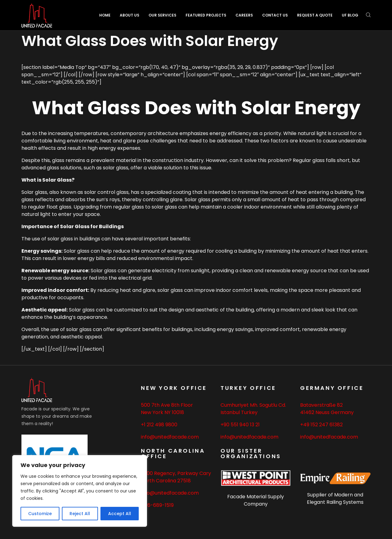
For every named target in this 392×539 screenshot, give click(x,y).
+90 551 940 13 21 (240, 425)
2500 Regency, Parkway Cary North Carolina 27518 (176, 477)
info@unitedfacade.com (170, 437)
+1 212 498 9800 (159, 425)
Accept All (120, 514)
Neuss (322, 412)
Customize (40, 514)
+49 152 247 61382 (321, 425)
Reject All (80, 514)
